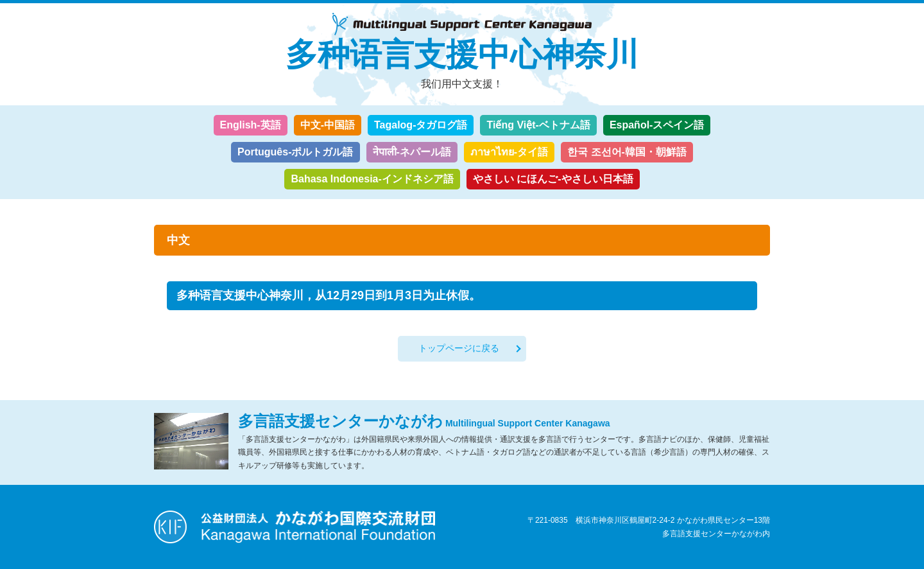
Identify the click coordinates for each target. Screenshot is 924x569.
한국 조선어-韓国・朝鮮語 (627, 152)
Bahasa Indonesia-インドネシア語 (372, 179)
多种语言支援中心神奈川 (462, 55)
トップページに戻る (459, 348)
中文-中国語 (328, 125)
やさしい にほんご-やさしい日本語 (553, 179)
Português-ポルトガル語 (295, 152)
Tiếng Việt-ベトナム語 (538, 125)
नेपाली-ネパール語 (412, 152)
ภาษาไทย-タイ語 (509, 152)
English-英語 (251, 125)
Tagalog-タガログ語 (421, 125)
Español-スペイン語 (657, 125)
